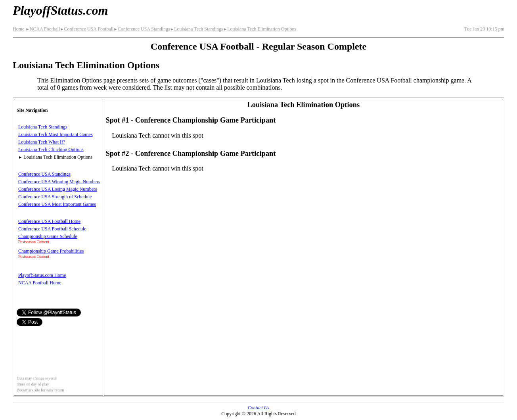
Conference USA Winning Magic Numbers (59, 182)
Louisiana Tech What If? (42, 142)
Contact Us (258, 408)
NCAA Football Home (40, 283)
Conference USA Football (87, 29)
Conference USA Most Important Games (57, 204)
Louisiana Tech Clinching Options (51, 150)
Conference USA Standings (142, 29)
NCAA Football (43, 29)
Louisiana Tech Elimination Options (260, 29)
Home (18, 29)
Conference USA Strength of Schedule (55, 197)
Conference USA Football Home (49, 221)
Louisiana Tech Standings (197, 29)
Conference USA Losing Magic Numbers (58, 189)
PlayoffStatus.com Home (42, 275)
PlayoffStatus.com (60, 10)
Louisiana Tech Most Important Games (56, 134)
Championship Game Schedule (48, 236)
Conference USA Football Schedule (52, 229)
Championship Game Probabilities (51, 251)
